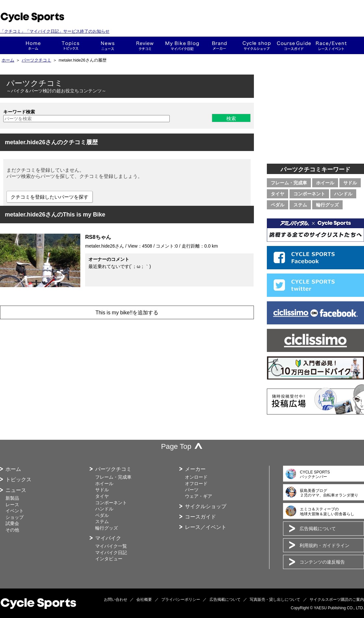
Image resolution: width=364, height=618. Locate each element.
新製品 (12, 498)
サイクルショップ (206, 506)
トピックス (70, 45)
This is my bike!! (182, 45)
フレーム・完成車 (289, 183)
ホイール (325, 183)
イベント (15, 511)
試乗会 (12, 523)
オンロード (196, 477)
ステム (300, 205)
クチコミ (145, 45)
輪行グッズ (327, 205)
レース (12, 505)
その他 (12, 530)
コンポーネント (309, 194)
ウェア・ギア (199, 496)
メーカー (219, 45)
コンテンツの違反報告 (322, 562)
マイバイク (108, 538)
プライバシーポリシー (181, 600)
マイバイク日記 (111, 553)
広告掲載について (318, 529)
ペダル (278, 205)
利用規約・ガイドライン (324, 545)
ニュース (108, 45)
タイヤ (278, 194)
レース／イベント (206, 527)
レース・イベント (331, 45)
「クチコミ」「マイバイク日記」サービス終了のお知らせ (55, 31)
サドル (350, 183)
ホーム (33, 45)
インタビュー (109, 559)
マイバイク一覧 (111, 546)
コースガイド (294, 45)
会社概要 (144, 600)
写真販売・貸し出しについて (275, 600)
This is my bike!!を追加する (127, 313)
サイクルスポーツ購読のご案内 (337, 600)
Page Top (176, 446)
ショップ (257, 45)
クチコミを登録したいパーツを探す (50, 197)
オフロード (196, 484)
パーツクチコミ (36, 60)
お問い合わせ (116, 600)
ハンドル (343, 194)
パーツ (192, 490)
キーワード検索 (19, 112)
